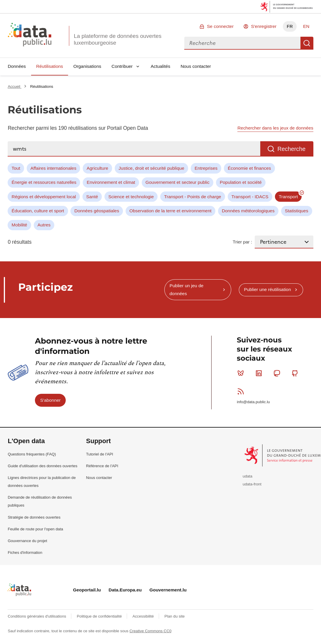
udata (247, 476)
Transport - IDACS (250, 197)
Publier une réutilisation (267, 289)
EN (306, 26)
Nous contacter (196, 66)
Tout (16, 168)
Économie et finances (249, 168)
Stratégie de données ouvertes (34, 517)
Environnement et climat (111, 182)
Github (296, 373)
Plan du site (174, 616)
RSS (242, 391)
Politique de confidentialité (100, 616)
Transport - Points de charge (192, 197)
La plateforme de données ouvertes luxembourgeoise (118, 39)
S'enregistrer (264, 26)
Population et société (241, 182)
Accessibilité (143, 616)
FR (290, 26)
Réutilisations (50, 66)
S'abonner (50, 400)
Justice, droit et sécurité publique (151, 168)
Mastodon (278, 373)
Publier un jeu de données (187, 289)
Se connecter (220, 26)
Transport (288, 197)
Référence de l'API (102, 466)
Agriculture (97, 168)
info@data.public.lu (253, 402)
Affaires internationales (53, 168)
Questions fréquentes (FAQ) (32, 454)
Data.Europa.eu (125, 590)
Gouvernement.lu (168, 590)
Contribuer (122, 66)
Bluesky (242, 373)
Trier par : (242, 242)
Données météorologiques (248, 211)
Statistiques (297, 211)
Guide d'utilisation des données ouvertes (42, 466)
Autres (44, 225)
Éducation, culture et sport (38, 211)
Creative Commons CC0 (150, 631)
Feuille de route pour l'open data (35, 529)
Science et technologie (131, 197)
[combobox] (242, 43)
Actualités (161, 66)
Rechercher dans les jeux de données (275, 128)
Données (17, 66)
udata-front (252, 484)
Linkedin (260, 373)
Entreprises (206, 168)
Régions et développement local (44, 197)
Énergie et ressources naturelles (44, 182)
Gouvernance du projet (27, 541)
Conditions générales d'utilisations (37, 616)
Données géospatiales (97, 211)
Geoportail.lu (87, 590)
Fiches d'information (25, 553)
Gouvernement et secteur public (178, 182)
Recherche (307, 43)
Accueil (14, 86)
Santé (92, 197)
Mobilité (20, 225)
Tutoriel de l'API (99, 454)
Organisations (87, 66)
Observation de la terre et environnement (170, 211)
